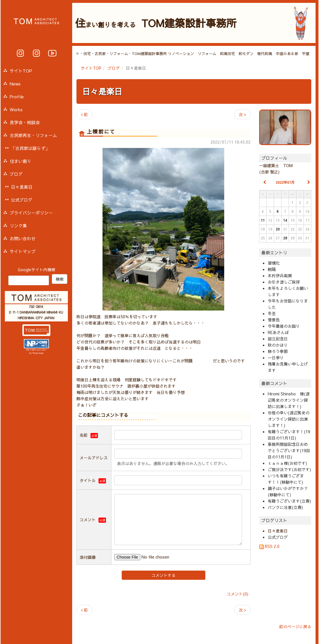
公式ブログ (278, 537)
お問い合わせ (23, 238)
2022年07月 (285, 182)
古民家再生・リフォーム (33, 135)
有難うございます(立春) (289, 501)
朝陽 (272, 269)
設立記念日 (278, 339)
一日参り (276, 358)
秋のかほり (278, 345)
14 (285, 220)
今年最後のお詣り (284, 326)
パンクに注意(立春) (285, 507)
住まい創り (20, 161)
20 (278, 229)
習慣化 (274, 263)
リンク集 (18, 226)
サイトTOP (91, 68)
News (15, 84)
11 (263, 220)
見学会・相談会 (25, 122)
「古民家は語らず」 (30, 148)
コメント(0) (238, 594)
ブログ (114, 68)
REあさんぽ (278, 332)
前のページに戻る (295, 627)
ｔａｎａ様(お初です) (287, 463)
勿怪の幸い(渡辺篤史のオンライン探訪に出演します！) (289, 419)
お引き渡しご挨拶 (284, 282)
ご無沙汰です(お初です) (289, 469)
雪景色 (274, 320)
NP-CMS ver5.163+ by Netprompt (37, 351)
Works (16, 109)
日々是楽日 (102, 91)
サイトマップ (23, 251)
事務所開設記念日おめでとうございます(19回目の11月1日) (289, 450)
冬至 (272, 313)
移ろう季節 (278, 351)
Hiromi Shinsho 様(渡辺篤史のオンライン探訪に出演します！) (289, 400)
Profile (17, 96)
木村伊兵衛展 (280, 276)
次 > (243, 114)
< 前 (84, 114)
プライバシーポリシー (31, 213)
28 (285, 238)
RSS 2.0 (269, 546)
